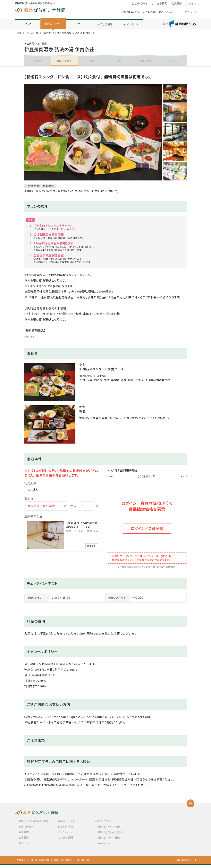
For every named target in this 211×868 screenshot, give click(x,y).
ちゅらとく (104, 846)
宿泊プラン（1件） (65, 61)
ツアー (79, 24)
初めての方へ (26, 830)
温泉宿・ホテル (53, 24)
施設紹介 (38, 61)
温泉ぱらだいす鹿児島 (110, 835)
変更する (90, 550)
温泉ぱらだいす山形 (109, 841)
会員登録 (177, 4)
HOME (27, 24)
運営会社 (21, 863)
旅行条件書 (83, 863)
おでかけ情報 (105, 24)
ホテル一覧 (33, 33)
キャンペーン (131, 24)
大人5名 (33, 493)
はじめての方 (140, 4)
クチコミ (173, 61)
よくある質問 (159, 4)
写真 (119, 61)
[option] (93, 135)
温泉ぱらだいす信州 (109, 830)
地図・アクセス (146, 61)
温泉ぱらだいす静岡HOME (34, 824)
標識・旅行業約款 (63, 863)
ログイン (191, 4)
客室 (92, 61)
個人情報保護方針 (40, 863)
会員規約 (24, 835)
